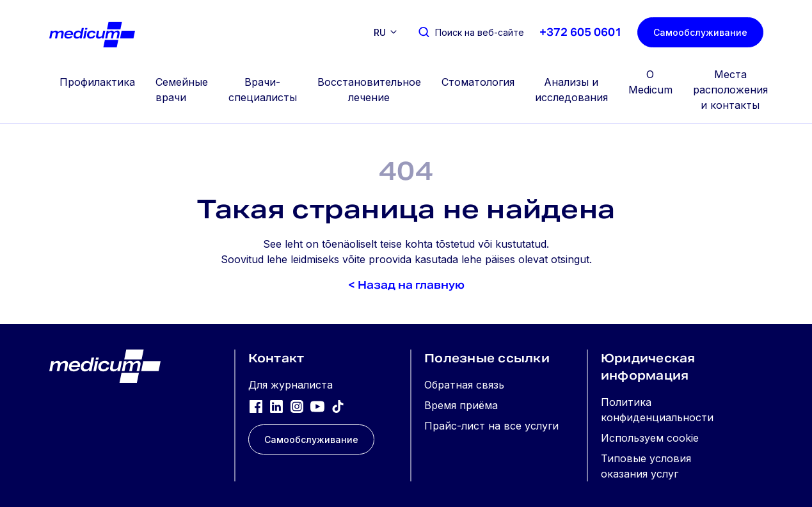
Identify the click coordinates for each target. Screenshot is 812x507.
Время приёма (461, 405)
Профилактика (97, 82)
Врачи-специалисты (263, 90)
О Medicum (650, 82)
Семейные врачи (182, 90)
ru (380, 32)
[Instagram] (297, 406)
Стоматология (478, 82)
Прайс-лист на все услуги (491, 426)
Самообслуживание (700, 32)
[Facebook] (256, 406)
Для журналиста (291, 385)
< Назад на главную (406, 285)
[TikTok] (338, 406)
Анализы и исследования (571, 90)
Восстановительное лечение (369, 90)
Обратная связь (464, 385)
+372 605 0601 (581, 32)
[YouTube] (317, 406)
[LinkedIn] (276, 406)
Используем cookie (650, 438)
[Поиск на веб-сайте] (471, 32)
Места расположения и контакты (730, 90)
